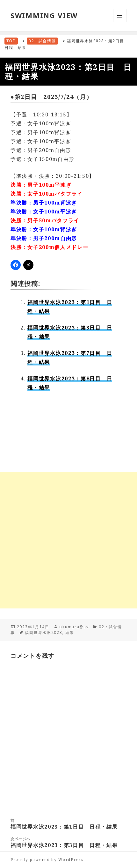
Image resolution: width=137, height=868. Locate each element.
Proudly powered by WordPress (47, 860)
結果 (70, 632)
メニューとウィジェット (120, 22)
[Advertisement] (68, 540)
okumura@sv (74, 627)
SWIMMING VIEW (44, 15)
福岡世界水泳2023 (43, 632)
